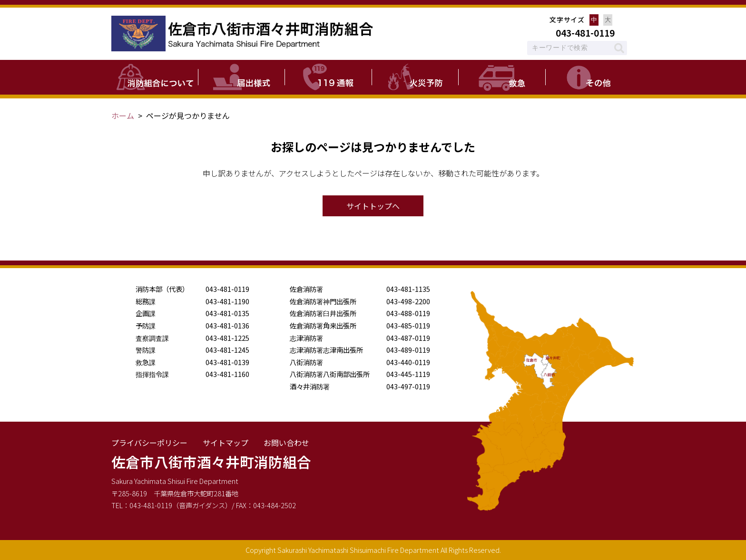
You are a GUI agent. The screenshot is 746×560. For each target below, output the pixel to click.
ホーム (123, 116)
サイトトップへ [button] (373, 206)
